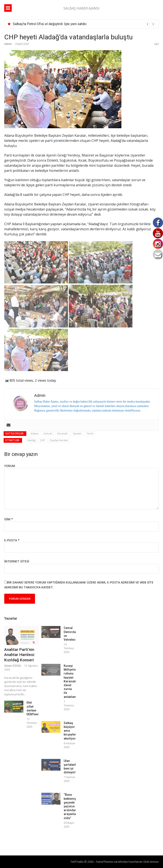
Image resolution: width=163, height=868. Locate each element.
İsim (9, 519)
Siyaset (77, 433)
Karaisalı (62, 433)
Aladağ (31, 440)
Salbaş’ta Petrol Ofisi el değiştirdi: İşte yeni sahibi (50, 24)
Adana (34, 433)
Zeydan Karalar (59, 440)
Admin (8, 44)
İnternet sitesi (17, 561)
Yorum (10, 466)
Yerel (90, 433)
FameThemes (105, 862)
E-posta (12, 540)
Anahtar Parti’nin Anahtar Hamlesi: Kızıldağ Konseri (20, 655)
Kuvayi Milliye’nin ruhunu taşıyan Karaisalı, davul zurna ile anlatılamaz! (72, 681)
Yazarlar (11, 618)
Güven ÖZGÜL (13, 666)
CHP (42, 440)
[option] (84, 24)
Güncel (48, 433)
